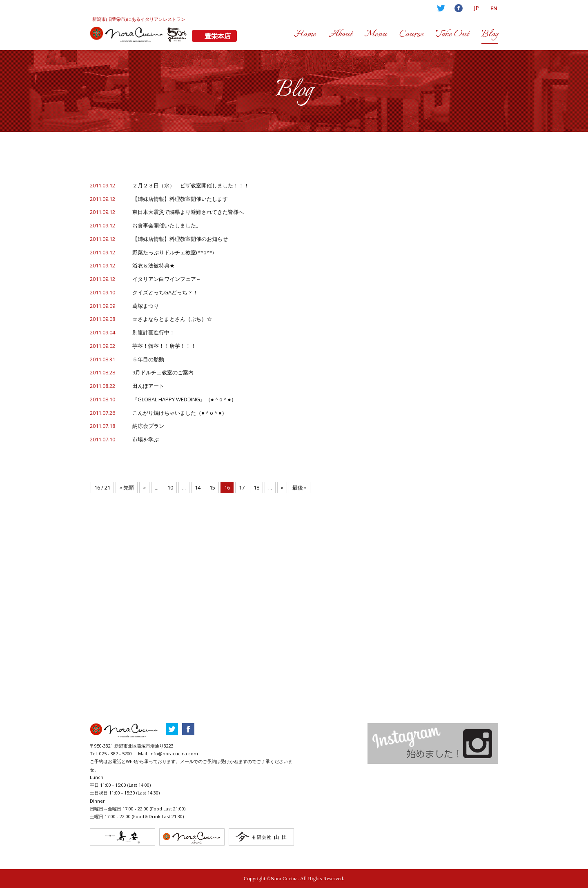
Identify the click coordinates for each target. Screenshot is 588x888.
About (340, 34)
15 (212, 487)
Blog (490, 34)
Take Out (452, 34)
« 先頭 (127, 487)
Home (305, 34)
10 (170, 487)
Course (411, 34)
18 (256, 487)
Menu (375, 34)
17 (242, 487)
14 (198, 487)
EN (494, 8)
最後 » (300, 487)
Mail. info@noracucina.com (168, 753)
